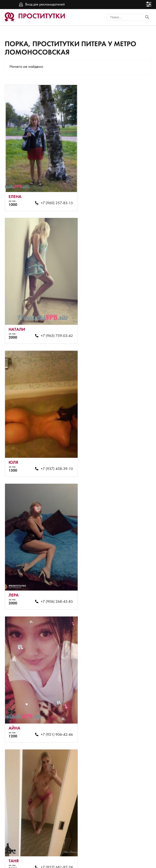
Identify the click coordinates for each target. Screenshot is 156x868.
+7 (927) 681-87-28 (124, 442)
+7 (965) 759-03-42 (124, 194)
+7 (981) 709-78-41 (124, 690)
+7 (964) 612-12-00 (51, 814)
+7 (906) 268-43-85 (124, 318)
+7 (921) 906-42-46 (51, 442)
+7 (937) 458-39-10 (51, 318)
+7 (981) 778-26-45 (51, 690)
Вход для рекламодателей (45, 5)
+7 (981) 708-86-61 (124, 566)
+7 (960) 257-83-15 (51, 194)
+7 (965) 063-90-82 (51, 566)
